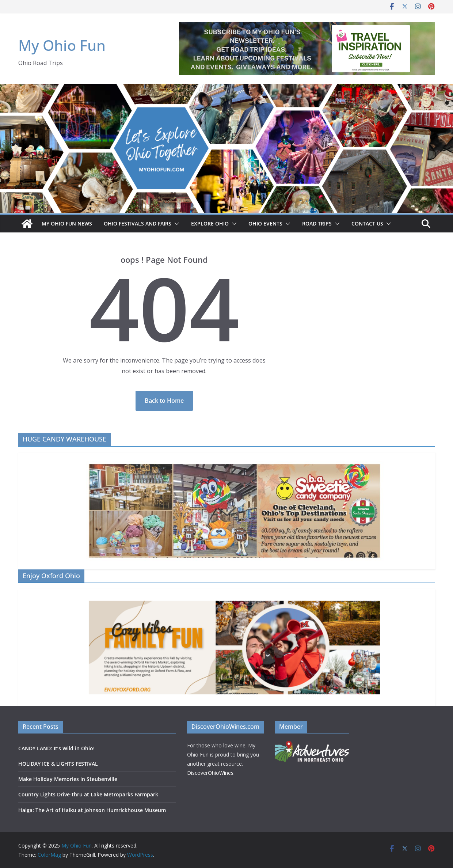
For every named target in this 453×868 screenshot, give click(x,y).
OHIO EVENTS (265, 223)
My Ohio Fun (62, 45)
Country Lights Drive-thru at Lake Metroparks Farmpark (88, 794)
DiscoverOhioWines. (212, 773)
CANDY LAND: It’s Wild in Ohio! (56, 748)
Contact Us (367, 223)
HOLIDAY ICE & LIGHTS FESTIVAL (58, 764)
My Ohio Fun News (67, 223)
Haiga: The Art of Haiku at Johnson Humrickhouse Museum (93, 810)
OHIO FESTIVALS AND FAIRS (138, 223)
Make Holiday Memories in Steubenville (68, 779)
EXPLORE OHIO (210, 223)
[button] (175, 224)
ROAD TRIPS (317, 223)
